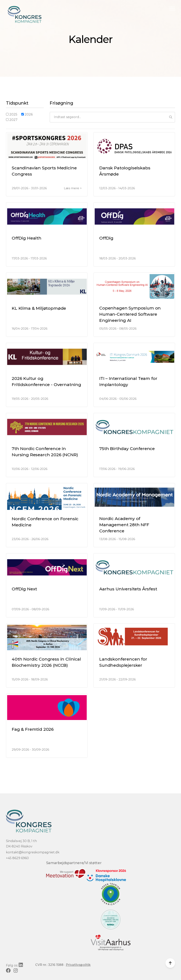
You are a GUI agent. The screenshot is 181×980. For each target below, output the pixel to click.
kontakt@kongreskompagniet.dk (33, 852)
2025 (12, 114)
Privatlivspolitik (78, 965)
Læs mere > (73, 188)
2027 (12, 120)
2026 (27, 114)
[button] (172, 8)
